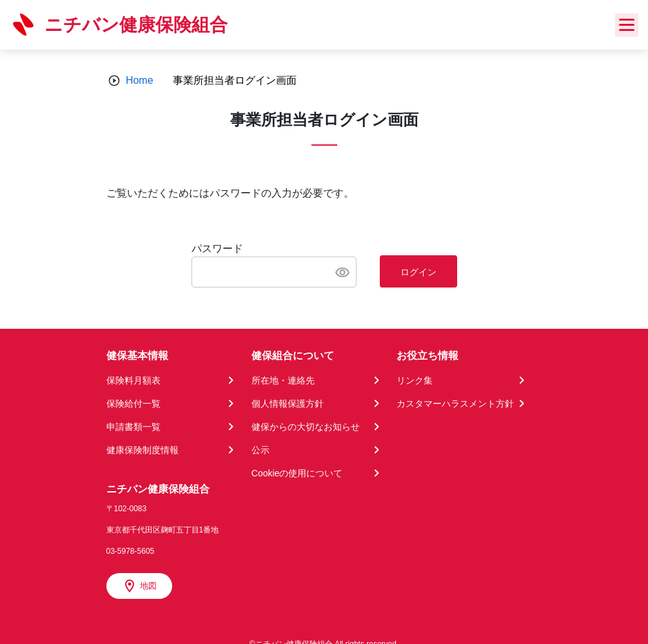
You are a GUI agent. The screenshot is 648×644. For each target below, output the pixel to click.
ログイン (418, 272)
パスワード (217, 249)
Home (140, 80)
